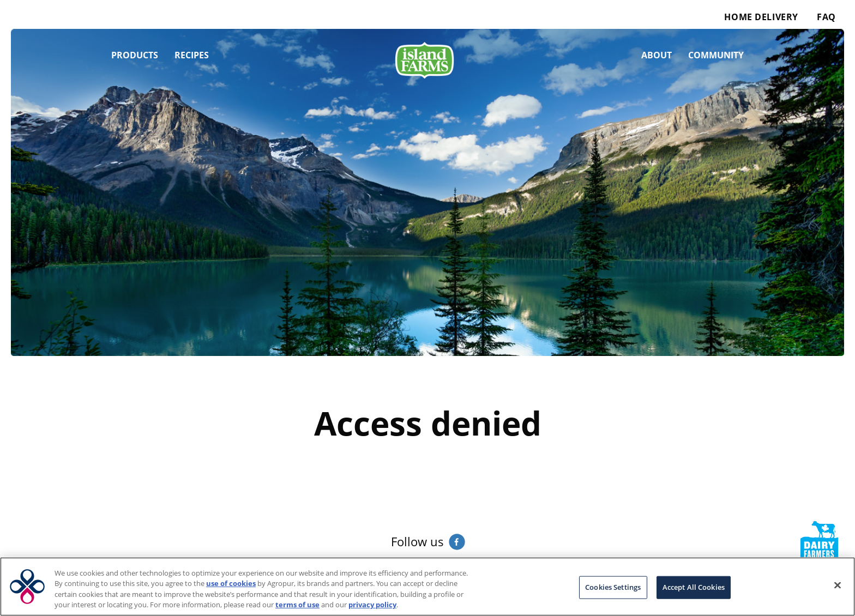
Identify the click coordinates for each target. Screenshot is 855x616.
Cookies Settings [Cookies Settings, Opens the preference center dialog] (613, 587)
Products (135, 55)
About (657, 55)
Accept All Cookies (694, 587)
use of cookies (231, 583)
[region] (427, 587)
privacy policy (372, 605)
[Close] (838, 585)
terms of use (297, 605)
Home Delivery (761, 17)
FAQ (826, 17)
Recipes (192, 55)
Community (716, 55)
